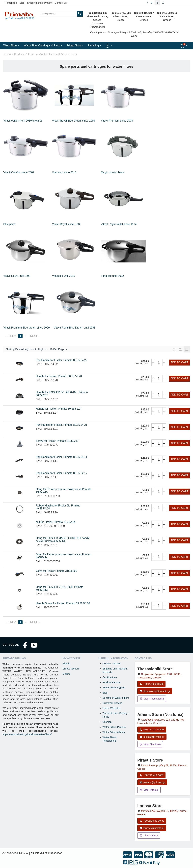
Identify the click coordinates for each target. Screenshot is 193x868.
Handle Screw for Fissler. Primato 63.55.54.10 (63, 603)
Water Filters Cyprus (114, 687)
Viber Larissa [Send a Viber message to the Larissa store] (149, 835)
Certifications (110, 677)
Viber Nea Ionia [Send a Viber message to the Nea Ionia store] (150, 744)
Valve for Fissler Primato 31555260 (56, 571)
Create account (71, 669)
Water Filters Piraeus (114, 727)
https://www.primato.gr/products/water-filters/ (27, 734)
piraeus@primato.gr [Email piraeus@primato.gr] (152, 782)
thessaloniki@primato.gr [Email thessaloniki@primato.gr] (155, 691)
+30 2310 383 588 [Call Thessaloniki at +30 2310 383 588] (151, 684)
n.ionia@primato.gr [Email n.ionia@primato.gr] (152, 737)
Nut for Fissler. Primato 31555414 (55, 522)
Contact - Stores (111, 663)
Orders (66, 674)
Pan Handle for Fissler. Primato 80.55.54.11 (61, 457)
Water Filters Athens (114, 732)
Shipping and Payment (40, 3)
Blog (22, 3)
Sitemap (107, 722)
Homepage (11, 3)
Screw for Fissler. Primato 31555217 (57, 441)
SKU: (39, 364)
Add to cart (179, 362)
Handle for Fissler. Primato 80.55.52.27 (59, 409)
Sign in (66, 663)
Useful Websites (111, 708)
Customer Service (112, 703)
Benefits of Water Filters (116, 698)
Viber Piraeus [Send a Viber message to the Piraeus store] (149, 790)
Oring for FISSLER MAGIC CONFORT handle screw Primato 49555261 (63, 540)
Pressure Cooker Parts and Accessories (51, 54)
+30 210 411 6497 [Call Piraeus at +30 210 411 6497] (151, 775)
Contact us (61, 3)
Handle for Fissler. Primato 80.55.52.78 (59, 376)
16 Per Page (58, 350)
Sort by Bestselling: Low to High (26, 350)
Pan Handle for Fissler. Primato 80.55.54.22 (61, 360)
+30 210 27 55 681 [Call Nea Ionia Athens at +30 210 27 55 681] (152, 729)
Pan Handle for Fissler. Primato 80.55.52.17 (61, 473)
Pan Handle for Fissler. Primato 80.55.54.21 (61, 425)
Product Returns (111, 682)
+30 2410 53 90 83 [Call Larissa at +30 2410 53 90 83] (152, 821)
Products (19, 54)
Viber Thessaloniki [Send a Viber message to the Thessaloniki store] (152, 699)
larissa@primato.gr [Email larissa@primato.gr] (152, 828)
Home (7, 54)
